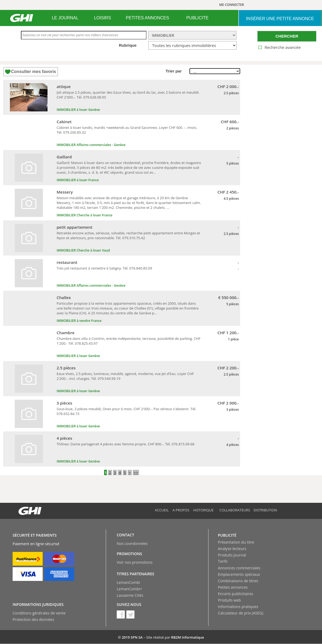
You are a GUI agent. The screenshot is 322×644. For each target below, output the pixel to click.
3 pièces (64, 403)
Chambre (66, 333)
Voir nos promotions (135, 562)
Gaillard (64, 157)
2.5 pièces (66, 368)
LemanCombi (128, 582)
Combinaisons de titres (238, 581)
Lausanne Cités (130, 595)
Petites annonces (233, 587)
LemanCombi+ (129, 589)
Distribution (265, 510)
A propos (181, 510)
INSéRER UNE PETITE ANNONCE (280, 19)
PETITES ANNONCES (147, 18)
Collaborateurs (235, 510)
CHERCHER (287, 36)
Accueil (162, 510)
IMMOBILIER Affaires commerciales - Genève (91, 145)
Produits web (229, 600)
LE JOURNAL (65, 18)
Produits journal (232, 555)
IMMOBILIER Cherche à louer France (85, 215)
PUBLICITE (197, 18)
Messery (65, 192)
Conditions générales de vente (39, 613)
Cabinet (64, 122)
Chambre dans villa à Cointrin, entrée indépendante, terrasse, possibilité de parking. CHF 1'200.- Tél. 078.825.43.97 (129, 341)
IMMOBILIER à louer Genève (78, 110)
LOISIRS (102, 18)
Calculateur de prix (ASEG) (241, 613)
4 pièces (64, 438)
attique (64, 86)
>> (136, 472)
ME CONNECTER (232, 5)
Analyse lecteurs (232, 549)
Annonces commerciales (239, 568)
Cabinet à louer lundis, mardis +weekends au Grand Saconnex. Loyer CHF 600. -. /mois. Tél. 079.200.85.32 (127, 130)
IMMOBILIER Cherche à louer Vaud (83, 250)
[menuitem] (65, 18)
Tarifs (223, 561)
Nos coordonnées (132, 543)
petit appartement (74, 227)
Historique (203, 510)
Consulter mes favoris (34, 72)
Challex (64, 297)
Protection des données (33, 619)
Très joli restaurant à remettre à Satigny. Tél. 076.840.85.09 (104, 268)
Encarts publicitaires (235, 594)
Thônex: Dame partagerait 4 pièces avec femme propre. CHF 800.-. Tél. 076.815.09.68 (125, 444)
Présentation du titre (236, 542)
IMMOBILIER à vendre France (79, 321)
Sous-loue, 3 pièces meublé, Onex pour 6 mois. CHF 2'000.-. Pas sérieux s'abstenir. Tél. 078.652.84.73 (126, 411)
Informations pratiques (238, 607)
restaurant (67, 262)
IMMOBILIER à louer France (78, 180)
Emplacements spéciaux (239, 574)
